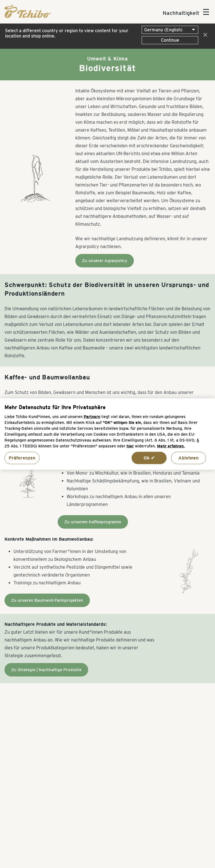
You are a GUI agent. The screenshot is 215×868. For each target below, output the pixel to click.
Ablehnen (188, 458)
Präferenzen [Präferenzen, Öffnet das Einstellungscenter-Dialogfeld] (22, 458)
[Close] (204, 35)
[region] (107, 434)
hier (130, 446)
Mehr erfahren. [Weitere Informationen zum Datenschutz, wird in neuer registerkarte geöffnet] (171, 446)
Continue (170, 40)
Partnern (92, 417)
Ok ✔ (149, 458)
